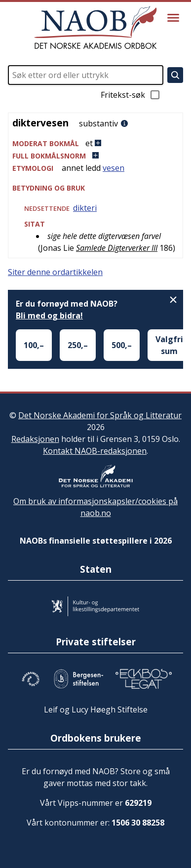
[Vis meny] (173, 18)
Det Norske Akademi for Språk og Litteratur (100, 415)
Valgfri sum (169, 345)
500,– (122, 345)
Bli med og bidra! (49, 316)
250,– (78, 345)
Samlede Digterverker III (117, 248)
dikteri (85, 208)
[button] (95, 143)
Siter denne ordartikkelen (55, 272)
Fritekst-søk (131, 95)
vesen (114, 168)
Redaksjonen (35, 439)
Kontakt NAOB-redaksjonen (95, 451)
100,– (34, 345)
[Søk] (175, 75)
